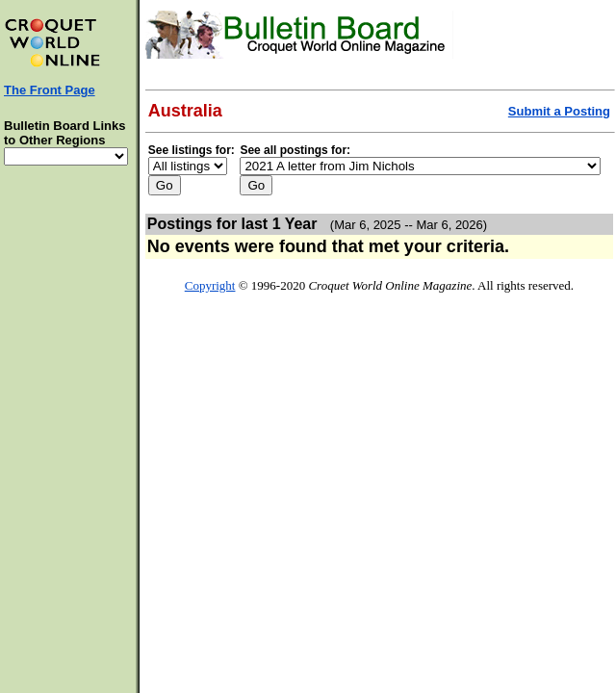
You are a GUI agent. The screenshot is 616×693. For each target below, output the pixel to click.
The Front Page (50, 90)
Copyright (210, 285)
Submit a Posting (559, 111)
